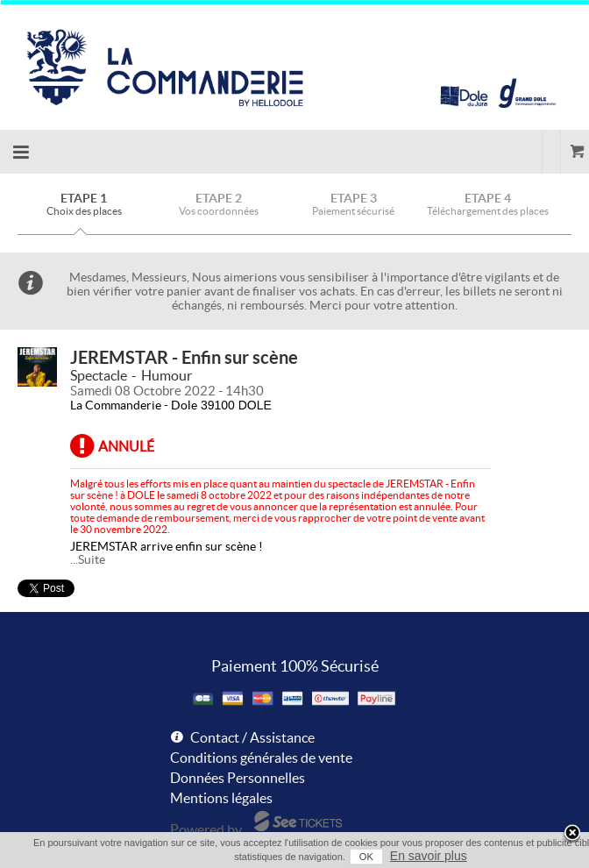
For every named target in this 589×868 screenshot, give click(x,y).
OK (366, 857)
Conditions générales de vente (261, 758)
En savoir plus (429, 856)
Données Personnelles (238, 778)
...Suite (88, 559)
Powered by (206, 829)
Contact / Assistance (252, 737)
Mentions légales (221, 798)
